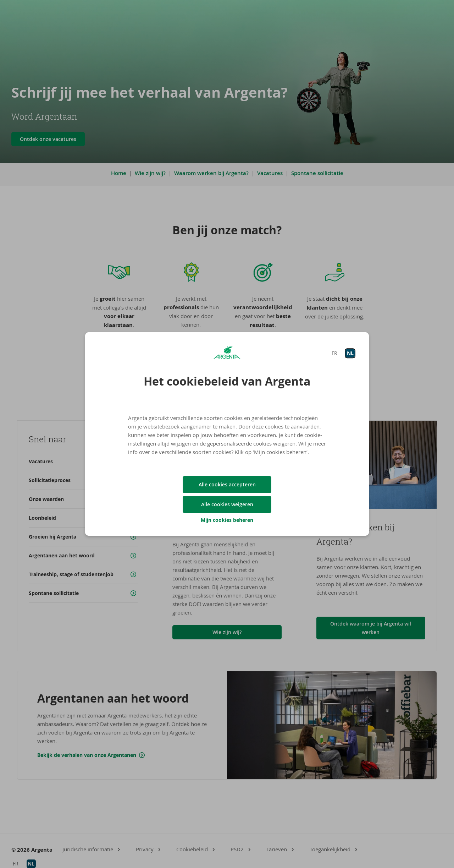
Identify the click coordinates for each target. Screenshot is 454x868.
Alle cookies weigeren (227, 504)
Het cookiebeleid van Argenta (227, 381)
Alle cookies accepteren (227, 484)
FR (334, 353)
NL (350, 353)
